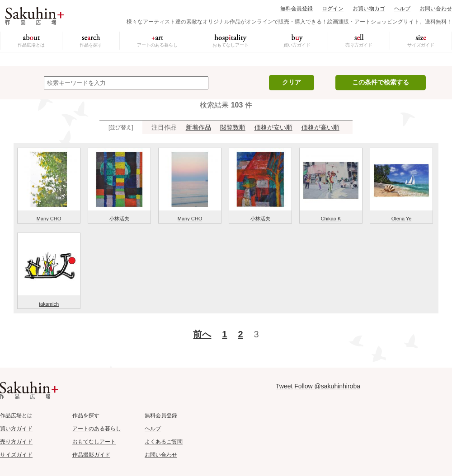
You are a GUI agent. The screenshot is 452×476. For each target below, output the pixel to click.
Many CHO (49, 219)
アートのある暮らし (157, 45)
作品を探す (91, 45)
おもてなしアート (231, 45)
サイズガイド (421, 45)
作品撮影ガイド (91, 455)
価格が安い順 (273, 127)
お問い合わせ (436, 9)
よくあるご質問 (164, 442)
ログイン (333, 9)
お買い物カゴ (369, 9)
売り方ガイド (359, 45)
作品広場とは (31, 45)
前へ (202, 334)
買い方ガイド (297, 45)
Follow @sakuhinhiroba (327, 386)
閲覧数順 (233, 127)
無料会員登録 (297, 9)
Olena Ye (402, 219)
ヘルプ (402, 9)
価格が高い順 (320, 127)
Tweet (284, 386)
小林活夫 (119, 219)
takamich (49, 304)
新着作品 (198, 127)
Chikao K (331, 219)
